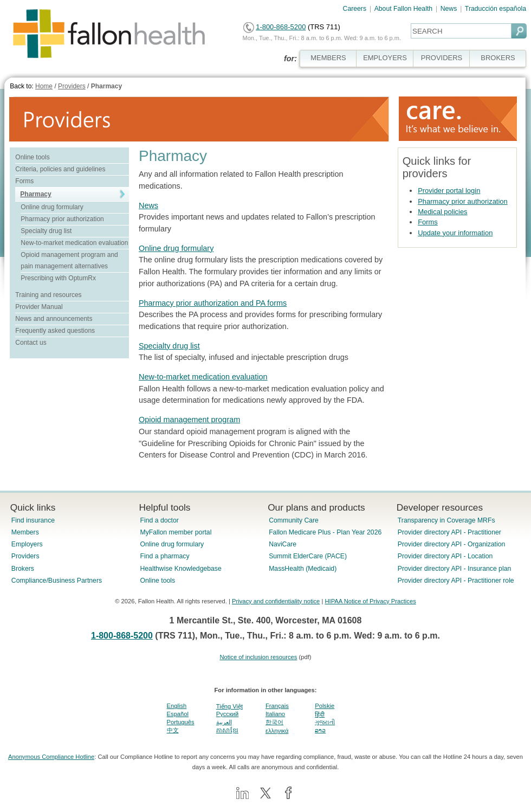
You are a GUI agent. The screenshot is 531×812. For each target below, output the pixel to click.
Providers (72, 86)
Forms (24, 181)
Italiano (275, 714)
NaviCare (283, 544)
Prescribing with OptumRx (58, 278)
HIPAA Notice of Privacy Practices (370, 601)
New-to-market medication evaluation (74, 243)
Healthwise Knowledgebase (180, 569)
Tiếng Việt (229, 706)
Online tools (32, 157)
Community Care (294, 520)
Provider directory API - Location (445, 556)
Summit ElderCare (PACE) (308, 556)
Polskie (325, 706)
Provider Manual (39, 307)
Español (178, 714)
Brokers (23, 569)
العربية (224, 722)
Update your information (455, 233)
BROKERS (498, 58)
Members (25, 532)
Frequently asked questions (55, 331)
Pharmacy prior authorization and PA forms (213, 303)
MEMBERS (328, 58)
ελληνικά (277, 731)
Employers (27, 544)
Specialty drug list (46, 231)
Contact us (31, 343)
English (177, 706)
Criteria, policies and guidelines (60, 169)
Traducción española (496, 9)
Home (44, 86)
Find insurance (33, 520)
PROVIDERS (442, 58)
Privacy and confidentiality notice (276, 601)
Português (181, 722)
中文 (173, 730)
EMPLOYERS (385, 58)
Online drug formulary (52, 207)
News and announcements (54, 319)
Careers (355, 9)
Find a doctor (159, 520)
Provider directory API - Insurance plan (454, 569)
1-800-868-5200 (281, 27)
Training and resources (48, 295)
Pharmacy (106, 86)
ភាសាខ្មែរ (227, 730)
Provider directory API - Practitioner (449, 532)
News (449, 9)
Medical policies (442, 212)
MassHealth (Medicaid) (303, 569)
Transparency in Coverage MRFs (446, 520)
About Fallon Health (403, 9)
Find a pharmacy (164, 556)
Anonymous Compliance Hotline (51, 757)
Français (277, 706)
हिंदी (320, 714)
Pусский (228, 714)
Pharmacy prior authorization (62, 219)
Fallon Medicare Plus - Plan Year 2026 (325, 532)
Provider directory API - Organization (452, 544)
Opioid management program (189, 420)
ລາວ (320, 730)
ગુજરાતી (325, 722)
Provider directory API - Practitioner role (456, 581)
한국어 (274, 722)
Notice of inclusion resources (258, 657)
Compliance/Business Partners (57, 581)
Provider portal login (449, 191)
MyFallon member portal (176, 532)
